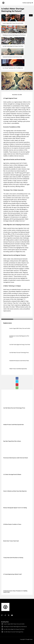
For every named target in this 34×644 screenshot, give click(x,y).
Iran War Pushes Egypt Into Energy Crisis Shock (13, 46)
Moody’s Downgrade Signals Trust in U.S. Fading (15, 508)
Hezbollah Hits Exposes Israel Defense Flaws (12, 57)
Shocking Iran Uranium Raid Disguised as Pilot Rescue (14, 35)
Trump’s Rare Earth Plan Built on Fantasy (13, 558)
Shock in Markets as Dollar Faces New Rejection (15, 491)
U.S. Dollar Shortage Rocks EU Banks (12, 474)
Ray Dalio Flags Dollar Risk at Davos (12, 441)
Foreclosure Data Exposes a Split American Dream (16, 458)
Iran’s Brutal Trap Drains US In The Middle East (13, 68)
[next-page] (31, 15)
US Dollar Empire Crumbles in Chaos (12, 524)
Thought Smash (29, 639)
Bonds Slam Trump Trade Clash (11, 541)
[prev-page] (3, 15)
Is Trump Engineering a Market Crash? (13, 574)
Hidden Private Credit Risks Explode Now (18, 369)
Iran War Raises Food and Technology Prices (19, 353)
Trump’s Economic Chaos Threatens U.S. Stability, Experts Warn (15, 591)
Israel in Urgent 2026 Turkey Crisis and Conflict (13, 23)
